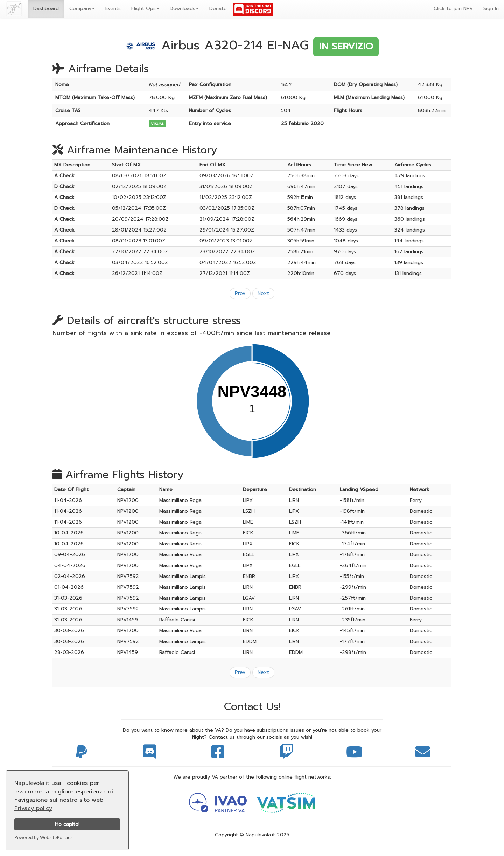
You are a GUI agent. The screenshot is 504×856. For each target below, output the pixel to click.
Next (263, 293)
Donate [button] (218, 9)
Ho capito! (67, 824)
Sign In (491, 9)
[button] (82, 9)
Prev (240, 293)
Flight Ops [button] (145, 9)
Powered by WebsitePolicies (43, 837)
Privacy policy (33, 808)
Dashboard (46, 9)
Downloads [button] (184, 9)
